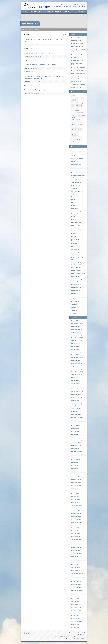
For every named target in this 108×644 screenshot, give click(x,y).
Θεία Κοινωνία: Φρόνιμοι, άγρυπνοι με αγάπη (40, 90)
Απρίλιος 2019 (75, 499)
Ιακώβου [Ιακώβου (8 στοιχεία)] (82, 103)
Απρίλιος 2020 (75, 465)
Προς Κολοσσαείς (76, 276)
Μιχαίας (73, 244)
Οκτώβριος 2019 (76, 482)
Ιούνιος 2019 (75, 494)
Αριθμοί (73, 161)
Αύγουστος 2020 (75, 454)
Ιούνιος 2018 (75, 528)
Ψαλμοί (73, 310)
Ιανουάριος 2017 (76, 576)
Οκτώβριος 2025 (76, 335)
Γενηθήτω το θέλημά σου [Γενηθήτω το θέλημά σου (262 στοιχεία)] (78, 98)
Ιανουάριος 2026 (76, 326)
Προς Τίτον (74, 293)
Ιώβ (72, 217)
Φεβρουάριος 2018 (76, 539)
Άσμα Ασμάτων (75, 164)
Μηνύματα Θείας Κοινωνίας (76, 240)
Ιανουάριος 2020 (76, 474)
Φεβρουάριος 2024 (76, 392)
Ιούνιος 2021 (75, 426)
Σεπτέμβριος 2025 (76, 338)
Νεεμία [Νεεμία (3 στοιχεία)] (74, 120)
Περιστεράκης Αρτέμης (77, 67)
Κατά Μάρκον (75, 228)
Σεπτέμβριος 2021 (76, 417)
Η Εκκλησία (42, 12)
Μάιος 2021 (74, 429)
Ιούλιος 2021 (75, 423)
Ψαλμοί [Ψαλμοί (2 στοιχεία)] (74, 142)
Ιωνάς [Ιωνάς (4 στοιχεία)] (73, 105)
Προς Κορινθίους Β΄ (76, 282)
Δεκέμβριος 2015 (76, 613)
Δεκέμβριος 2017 (76, 545)
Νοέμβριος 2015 (75, 616)
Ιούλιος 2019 (75, 491)
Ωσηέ (73, 313)
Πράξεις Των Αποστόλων (78, 258)
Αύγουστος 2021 (75, 420)
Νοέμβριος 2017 (75, 548)
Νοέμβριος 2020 (75, 446)
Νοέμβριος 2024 (75, 366)
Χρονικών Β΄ (74, 307)
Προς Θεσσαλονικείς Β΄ (77, 273)
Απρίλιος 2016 (75, 602)
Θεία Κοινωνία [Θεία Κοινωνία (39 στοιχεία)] (75, 103)
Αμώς (73, 156)
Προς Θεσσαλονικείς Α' (77, 270)
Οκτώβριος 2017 (76, 551)
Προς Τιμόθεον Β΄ (76, 290)
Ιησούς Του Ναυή (76, 211)
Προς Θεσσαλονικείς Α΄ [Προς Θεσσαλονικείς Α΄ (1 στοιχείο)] (77, 129)
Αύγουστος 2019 (75, 488)
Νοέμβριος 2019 (75, 480)
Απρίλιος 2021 (75, 431)
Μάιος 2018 (74, 531)
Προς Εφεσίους (75, 268)
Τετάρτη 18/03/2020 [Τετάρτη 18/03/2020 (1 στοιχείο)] (76, 139)
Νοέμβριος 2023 (75, 400)
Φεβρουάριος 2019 (76, 505)
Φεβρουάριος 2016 (76, 607)
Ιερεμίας (73, 208)
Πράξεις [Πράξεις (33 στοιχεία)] (74, 125)
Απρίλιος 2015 (75, 627)
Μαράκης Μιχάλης (76, 43)
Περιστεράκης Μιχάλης (77, 76)
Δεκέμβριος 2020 (76, 443)
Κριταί (73, 234)
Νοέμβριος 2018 (75, 514)
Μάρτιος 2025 (75, 355)
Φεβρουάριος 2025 (76, 358)
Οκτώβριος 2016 (76, 585)
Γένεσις (73, 173)
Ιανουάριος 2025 (76, 360)
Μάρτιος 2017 (75, 570)
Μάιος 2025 (74, 349)
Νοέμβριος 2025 (75, 332)
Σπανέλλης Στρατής (77, 82)
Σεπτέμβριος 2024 (76, 372)
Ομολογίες (74, 58)
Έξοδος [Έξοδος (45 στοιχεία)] (74, 96)
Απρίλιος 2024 (75, 386)
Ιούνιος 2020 (75, 460)
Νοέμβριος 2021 (75, 412)
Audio (64, 45)
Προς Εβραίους (75, 265)
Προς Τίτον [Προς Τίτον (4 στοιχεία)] (75, 134)
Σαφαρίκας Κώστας (76, 79)
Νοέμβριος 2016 (75, 582)
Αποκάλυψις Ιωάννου (77, 159)
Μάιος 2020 (74, 463)
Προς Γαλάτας (75, 262)
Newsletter (58, 12)
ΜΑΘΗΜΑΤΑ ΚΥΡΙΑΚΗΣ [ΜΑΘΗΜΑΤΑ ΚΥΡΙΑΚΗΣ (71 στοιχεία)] (77, 113)
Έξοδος (73, 188)
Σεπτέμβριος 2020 (76, 451)
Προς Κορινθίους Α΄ (76, 279)
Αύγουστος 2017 (75, 556)
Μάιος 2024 (74, 383)
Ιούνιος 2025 (75, 346)
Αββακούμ (74, 150)
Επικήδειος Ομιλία (76, 191)
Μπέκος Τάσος (75, 52)
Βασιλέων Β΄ (74, 170)
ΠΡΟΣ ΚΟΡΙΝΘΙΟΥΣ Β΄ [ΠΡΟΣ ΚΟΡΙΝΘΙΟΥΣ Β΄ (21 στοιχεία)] (77, 122)
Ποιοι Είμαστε (33, 12)
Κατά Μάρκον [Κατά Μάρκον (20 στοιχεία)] (75, 108)
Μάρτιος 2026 (75, 321)
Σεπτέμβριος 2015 (76, 621)
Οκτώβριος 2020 (76, 448)
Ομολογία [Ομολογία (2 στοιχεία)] (79, 120)
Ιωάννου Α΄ (74, 214)
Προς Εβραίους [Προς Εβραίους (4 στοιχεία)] (81, 125)
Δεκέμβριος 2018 (76, 511)
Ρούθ (73, 299)
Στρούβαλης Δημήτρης (77, 84)
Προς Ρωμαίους (75, 285)
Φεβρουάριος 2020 (76, 471)
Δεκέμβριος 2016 (76, 579)
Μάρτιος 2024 (75, 389)
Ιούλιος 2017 (75, 559)
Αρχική (25, 12)
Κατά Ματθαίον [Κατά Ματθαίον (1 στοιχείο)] (76, 110)
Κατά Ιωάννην (75, 222)
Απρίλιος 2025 (75, 352)
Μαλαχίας (74, 236)
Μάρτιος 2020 (75, 468)
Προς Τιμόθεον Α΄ (76, 287)
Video (62, 45)
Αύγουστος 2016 (75, 590)
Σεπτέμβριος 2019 (76, 485)
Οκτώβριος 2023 (76, 403)
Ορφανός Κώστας (37, 93)
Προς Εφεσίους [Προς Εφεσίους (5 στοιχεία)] (76, 127)
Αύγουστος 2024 (75, 375)
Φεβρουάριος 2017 (76, 573)
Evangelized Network (80, 638)
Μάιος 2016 (74, 599)
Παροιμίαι (74, 252)
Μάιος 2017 (74, 565)
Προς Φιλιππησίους (77, 296)
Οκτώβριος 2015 (76, 619)
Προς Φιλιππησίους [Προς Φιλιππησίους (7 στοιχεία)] (77, 137)
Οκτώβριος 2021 (76, 414)
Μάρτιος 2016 (75, 604)
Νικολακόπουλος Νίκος (78, 55)
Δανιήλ (73, 180)
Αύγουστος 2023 (75, 409)
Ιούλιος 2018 (75, 525)
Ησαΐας (73, 200)
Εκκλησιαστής (75, 185)
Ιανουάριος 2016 (76, 610)
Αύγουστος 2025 (75, 341)
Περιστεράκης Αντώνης (38, 82)
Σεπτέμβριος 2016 (76, 587)
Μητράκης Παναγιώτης (77, 49)
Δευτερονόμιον (75, 183)
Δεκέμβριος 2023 (76, 397)
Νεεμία (73, 246)
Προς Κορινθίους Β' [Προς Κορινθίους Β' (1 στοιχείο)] (77, 132)
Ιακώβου (74, 202)
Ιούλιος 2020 (75, 457)
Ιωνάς (73, 219)
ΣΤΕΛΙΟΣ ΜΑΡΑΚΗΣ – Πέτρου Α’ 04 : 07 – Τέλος (40, 65)
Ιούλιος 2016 (75, 593)
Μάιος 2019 (74, 497)
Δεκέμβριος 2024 (76, 363)
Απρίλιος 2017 (75, 568)
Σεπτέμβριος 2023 (76, 406)
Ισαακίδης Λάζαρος (76, 41)
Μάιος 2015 (74, 624)
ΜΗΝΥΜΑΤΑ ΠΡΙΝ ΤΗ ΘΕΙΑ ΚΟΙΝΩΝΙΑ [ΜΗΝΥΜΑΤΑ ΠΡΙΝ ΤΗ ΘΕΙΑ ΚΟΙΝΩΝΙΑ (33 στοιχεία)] (78, 116)
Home (23, 30)
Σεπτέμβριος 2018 (76, 519)
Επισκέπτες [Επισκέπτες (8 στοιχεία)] (74, 100)
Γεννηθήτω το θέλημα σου (78, 176)
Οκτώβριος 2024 (76, 369)
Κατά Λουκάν (75, 225)
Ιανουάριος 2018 (76, 542)
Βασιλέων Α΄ (74, 167)
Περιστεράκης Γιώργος (77, 73)
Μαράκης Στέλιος (37, 57)
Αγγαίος (73, 153)
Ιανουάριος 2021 (76, 440)
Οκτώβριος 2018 (76, 517)
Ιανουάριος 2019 (76, 508)
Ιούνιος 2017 (75, 562)
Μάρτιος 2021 (75, 434)
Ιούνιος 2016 (75, 596)
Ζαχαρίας (74, 197)
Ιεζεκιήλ (73, 205)
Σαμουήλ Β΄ (74, 305)
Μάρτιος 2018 (75, 536)
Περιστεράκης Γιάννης (38, 45)
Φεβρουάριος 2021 (76, 437)
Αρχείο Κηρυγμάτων (29, 30)
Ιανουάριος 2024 (76, 394)
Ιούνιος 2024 (75, 380)
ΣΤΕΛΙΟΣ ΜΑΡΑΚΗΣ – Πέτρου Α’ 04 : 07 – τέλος (40, 53)
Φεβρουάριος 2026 (76, 324)
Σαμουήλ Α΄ (74, 302)
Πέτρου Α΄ (37, 30)
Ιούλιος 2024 (75, 377)
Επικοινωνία (67, 12)
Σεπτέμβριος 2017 (76, 553)
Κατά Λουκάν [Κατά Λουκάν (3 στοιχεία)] (79, 105)
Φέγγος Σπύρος (75, 87)
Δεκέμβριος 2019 (76, 477)
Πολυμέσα (50, 12)
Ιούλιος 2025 (75, 343)
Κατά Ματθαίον (75, 231)
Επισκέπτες (74, 38)
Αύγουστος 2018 (75, 522)
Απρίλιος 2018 (75, 534)
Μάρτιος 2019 (75, 502)
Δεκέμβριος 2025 (76, 329)
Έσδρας (73, 194)
